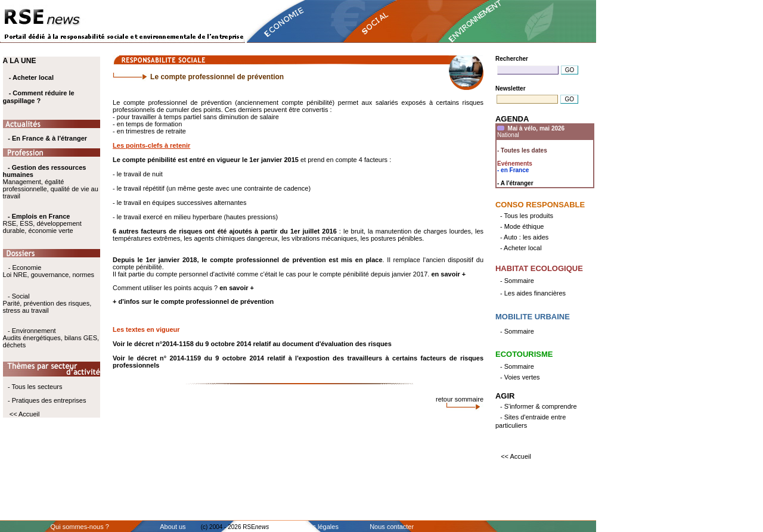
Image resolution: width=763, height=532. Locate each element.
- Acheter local (31, 77)
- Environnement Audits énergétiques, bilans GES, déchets (51, 338)
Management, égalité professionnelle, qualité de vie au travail (51, 182)
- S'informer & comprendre (539, 406)
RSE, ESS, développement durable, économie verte (42, 227)
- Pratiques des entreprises (47, 400)
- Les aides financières (533, 293)
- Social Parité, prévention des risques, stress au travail (47, 303)
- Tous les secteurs (35, 387)
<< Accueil (25, 414)
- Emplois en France (39, 216)
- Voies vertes (520, 377)
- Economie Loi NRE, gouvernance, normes (49, 271)
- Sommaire (517, 281)
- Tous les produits (527, 216)
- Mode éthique (522, 226)
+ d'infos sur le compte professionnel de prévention (193, 301)
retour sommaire (460, 399)
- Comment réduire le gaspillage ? (39, 97)
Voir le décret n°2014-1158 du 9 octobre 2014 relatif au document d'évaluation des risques (252, 344)
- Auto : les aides (524, 237)
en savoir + (448, 274)
